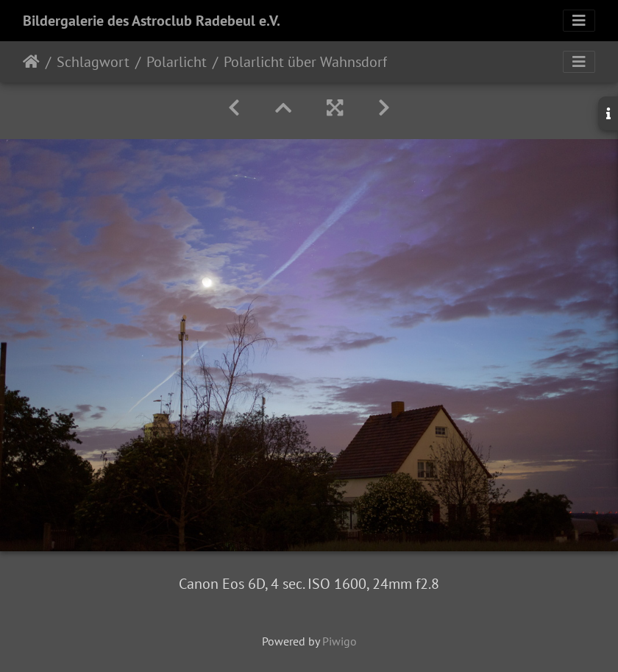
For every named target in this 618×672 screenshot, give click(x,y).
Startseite (31, 62)
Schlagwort (93, 62)
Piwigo (340, 641)
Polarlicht (177, 62)
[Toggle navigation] (579, 21)
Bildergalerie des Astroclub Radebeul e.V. (152, 21)
